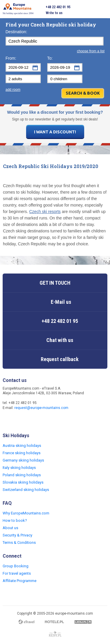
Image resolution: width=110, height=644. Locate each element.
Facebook (8, 420)
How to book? (15, 520)
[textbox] (55, 41)
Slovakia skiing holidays (23, 482)
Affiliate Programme (20, 581)
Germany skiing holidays (23, 460)
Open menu (103, 10)
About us (10, 528)
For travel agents (17, 573)
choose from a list (91, 51)
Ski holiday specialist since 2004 (18, 9)
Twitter (20, 420)
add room (13, 90)
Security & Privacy (17, 535)
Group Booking (16, 566)
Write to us (54, 13)
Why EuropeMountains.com (26, 513)
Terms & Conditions (19, 542)
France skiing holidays (22, 453)
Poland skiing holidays (22, 475)
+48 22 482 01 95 (58, 7)
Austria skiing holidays (22, 446)
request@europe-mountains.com (41, 408)
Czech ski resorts (45, 212)
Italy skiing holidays (19, 468)
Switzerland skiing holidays (26, 490)
